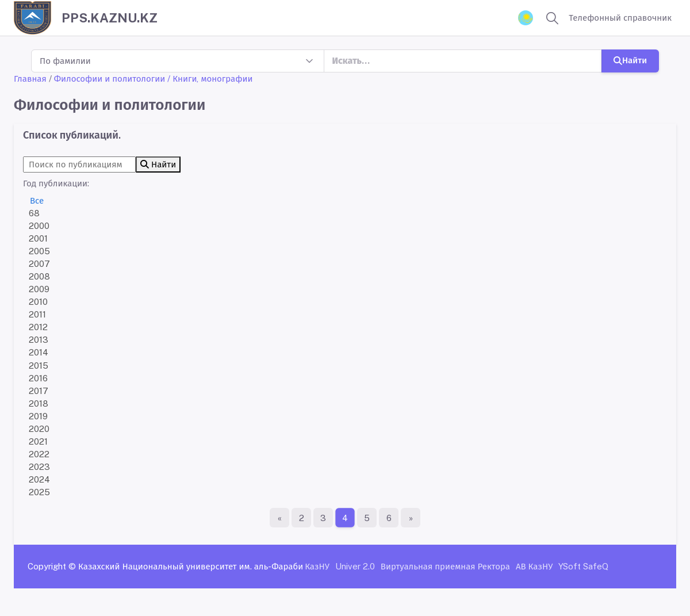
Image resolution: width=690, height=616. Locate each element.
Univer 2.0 (355, 566)
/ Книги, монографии (210, 79)
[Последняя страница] (411, 518)
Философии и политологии (110, 79)
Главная (30, 79)
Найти (630, 60)
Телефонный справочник (620, 18)
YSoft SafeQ (583, 566)
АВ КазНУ (534, 566)
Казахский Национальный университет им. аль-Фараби (191, 566)
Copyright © (52, 566)
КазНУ (317, 566)
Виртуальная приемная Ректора (445, 566)
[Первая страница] (279, 518)
